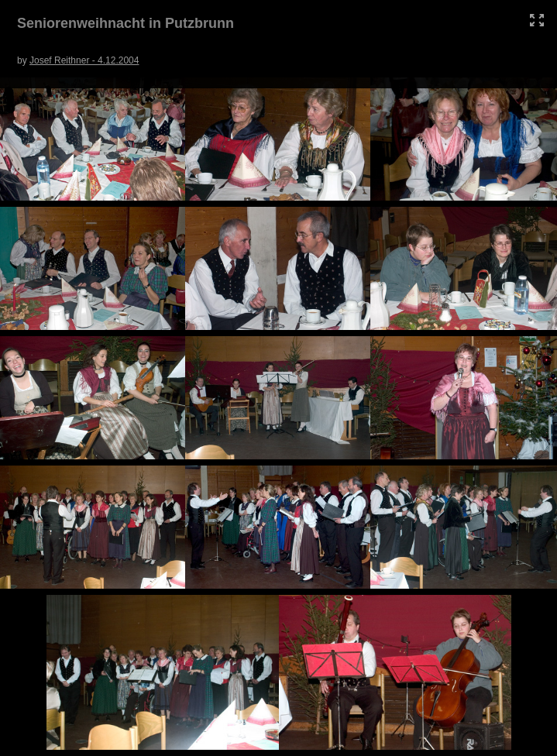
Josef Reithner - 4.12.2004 (84, 60)
